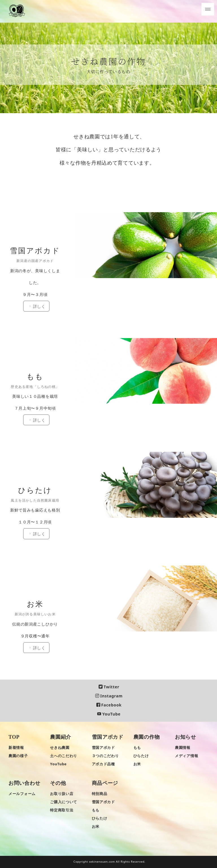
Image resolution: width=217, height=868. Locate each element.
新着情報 (16, 748)
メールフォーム (22, 794)
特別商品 (100, 794)
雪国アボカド (108, 737)
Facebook (109, 705)
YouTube (109, 714)
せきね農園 (60, 748)
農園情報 (183, 748)
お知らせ (185, 737)
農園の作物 (147, 737)
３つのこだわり (105, 756)
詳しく (39, 232)
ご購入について (64, 802)
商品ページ (105, 783)
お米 (137, 764)
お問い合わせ (24, 783)
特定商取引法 (62, 810)
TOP (14, 737)
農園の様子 (18, 756)
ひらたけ (141, 756)
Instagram (109, 696)
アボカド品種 (103, 764)
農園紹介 (61, 737)
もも (137, 748)
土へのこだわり (64, 756)
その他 (58, 783)
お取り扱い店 (62, 794)
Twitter (109, 687)
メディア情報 (186, 756)
